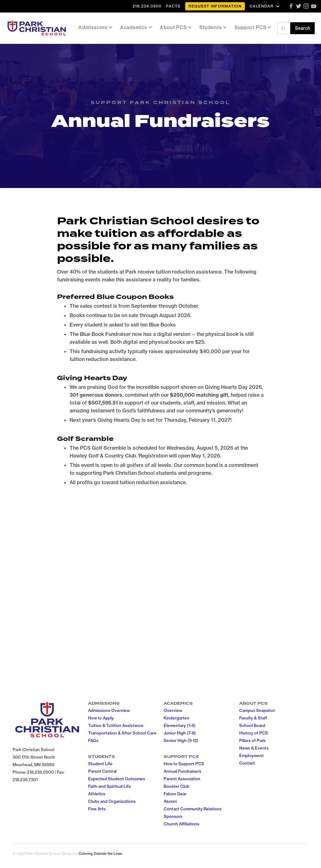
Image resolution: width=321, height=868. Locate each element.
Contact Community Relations (193, 809)
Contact (247, 763)
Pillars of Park (252, 740)
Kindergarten (176, 718)
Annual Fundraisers (182, 771)
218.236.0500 (147, 6)
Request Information (215, 6)
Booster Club (176, 786)
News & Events (254, 748)
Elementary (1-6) (180, 725)
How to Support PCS (184, 764)
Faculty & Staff (253, 718)
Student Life (100, 764)
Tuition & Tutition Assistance (116, 725)
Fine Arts (97, 809)
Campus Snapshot (257, 710)
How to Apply (101, 718)
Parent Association (182, 779)
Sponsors (173, 816)
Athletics (97, 794)
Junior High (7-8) (180, 733)
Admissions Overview (109, 710)
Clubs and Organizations (112, 801)
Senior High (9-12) (181, 740)
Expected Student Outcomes (117, 779)
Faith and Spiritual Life (110, 786)
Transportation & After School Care (122, 733)
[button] (266, 6)
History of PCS (254, 733)
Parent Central (102, 771)
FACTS (173, 6)
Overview (173, 710)
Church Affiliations (182, 824)
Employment (251, 756)
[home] (37, 28)
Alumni (170, 801)
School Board (252, 725)
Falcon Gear (175, 794)
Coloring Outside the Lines (100, 854)
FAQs (93, 740)
